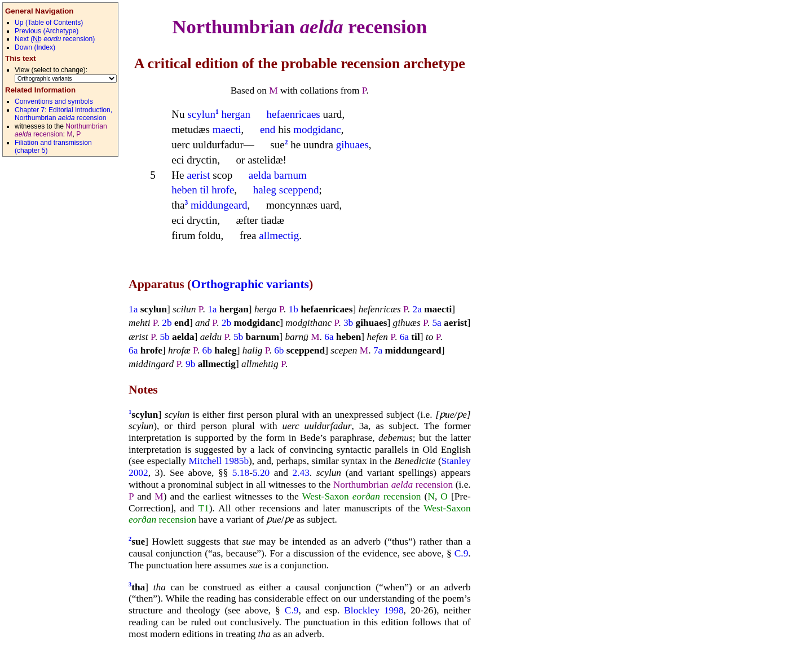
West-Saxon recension (361, 496)
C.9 (462, 553)
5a (436, 323)
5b (164, 337)
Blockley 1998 (374, 610)
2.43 (301, 473)
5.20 (261, 473)
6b (207, 350)
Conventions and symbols (54, 101)
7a (378, 350)
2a (417, 309)
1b (293, 309)
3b (348, 323)
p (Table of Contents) (49, 23)
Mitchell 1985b (219, 461)
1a (133, 309)
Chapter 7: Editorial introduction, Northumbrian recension (63, 114)
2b (167, 323)
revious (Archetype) (47, 31)
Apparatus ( (160, 284)
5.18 (241, 473)
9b (190, 364)
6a (329, 337)
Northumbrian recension (299, 26)
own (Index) (35, 47)
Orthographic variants (250, 284)
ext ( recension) (55, 39)
